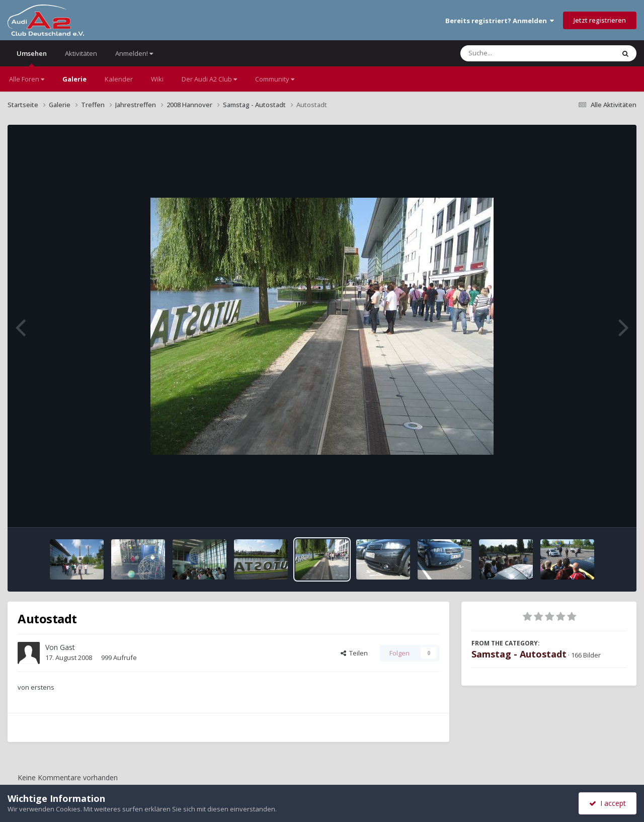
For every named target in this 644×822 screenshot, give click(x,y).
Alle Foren (27, 79)
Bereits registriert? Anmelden (500, 21)
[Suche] (517, 53)
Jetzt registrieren (600, 20)
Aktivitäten (81, 53)
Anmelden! (134, 53)
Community (275, 79)
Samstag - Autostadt (519, 654)
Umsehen (32, 58)
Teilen (354, 653)
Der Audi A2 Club (209, 79)
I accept (608, 803)
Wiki (157, 79)
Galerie (74, 79)
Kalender (119, 79)
